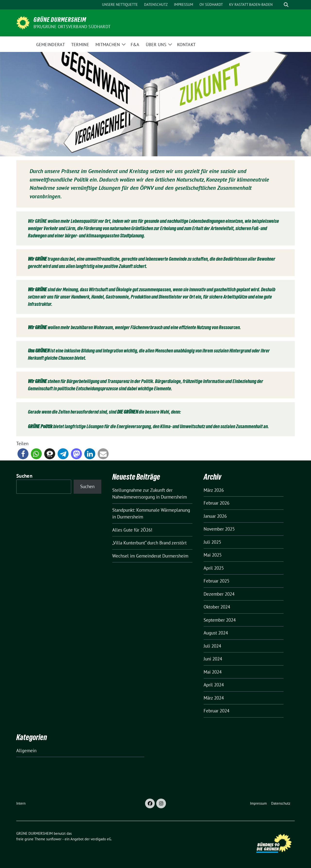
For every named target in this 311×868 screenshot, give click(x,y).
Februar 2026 (216, 503)
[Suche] (279, 5)
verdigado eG (101, 839)
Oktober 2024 (217, 607)
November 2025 (219, 529)
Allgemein (26, 751)
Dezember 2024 (219, 594)
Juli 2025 (212, 542)
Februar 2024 (216, 711)
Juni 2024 (213, 659)
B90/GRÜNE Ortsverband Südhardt (72, 27)
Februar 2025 (216, 581)
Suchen (24, 476)
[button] (23, 454)
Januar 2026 (215, 516)
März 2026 (214, 490)
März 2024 (214, 698)
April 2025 (214, 568)
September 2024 (220, 620)
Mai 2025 (213, 555)
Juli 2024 (212, 646)
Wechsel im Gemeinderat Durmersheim (150, 556)
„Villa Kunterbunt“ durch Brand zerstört (149, 543)
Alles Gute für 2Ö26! (132, 530)
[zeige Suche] (286, 5)
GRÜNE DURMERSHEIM (60, 20)
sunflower (54, 839)
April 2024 (214, 685)
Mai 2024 (213, 672)
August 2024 (216, 633)
